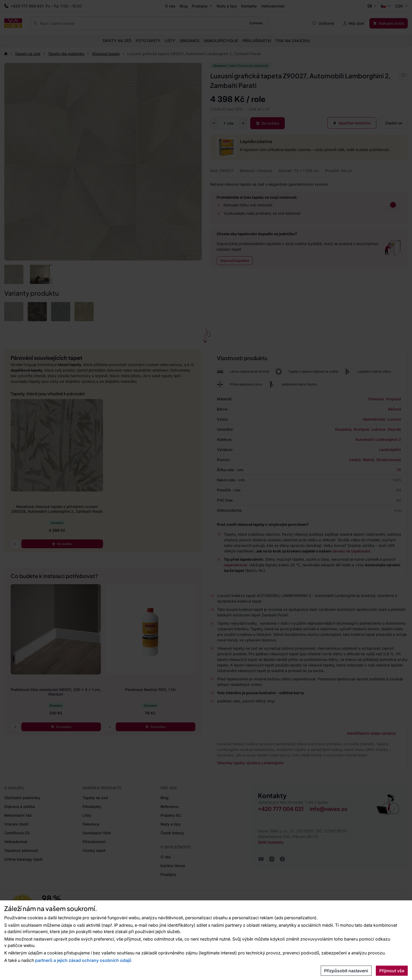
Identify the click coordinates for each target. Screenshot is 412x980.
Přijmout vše (392, 971)
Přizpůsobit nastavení (346, 971)
